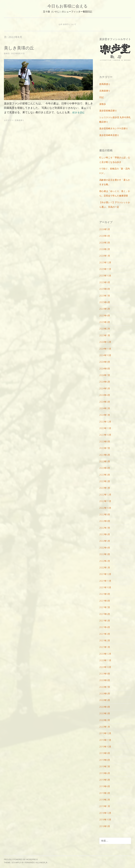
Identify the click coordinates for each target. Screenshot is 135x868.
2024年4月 (105, 395)
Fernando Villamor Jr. (36, 863)
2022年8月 (105, 521)
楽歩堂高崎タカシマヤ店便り (114, 128)
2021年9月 (105, 594)
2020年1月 (105, 727)
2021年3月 (105, 634)
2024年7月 (105, 375)
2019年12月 (105, 733)
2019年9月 (105, 753)
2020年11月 (105, 660)
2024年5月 (105, 388)
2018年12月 (105, 813)
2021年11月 (105, 581)
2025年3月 (105, 322)
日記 (102, 97)
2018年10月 (105, 819)
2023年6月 (105, 455)
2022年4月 (105, 548)
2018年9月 (105, 826)
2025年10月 (105, 276)
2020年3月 (105, 713)
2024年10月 (105, 355)
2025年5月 (105, 309)
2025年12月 (105, 262)
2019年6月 (105, 773)
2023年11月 (105, 428)
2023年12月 (105, 422)
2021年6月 (105, 614)
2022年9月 (105, 514)
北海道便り (19, 120)
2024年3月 (105, 402)
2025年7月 (105, 296)
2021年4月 (105, 627)
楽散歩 (103, 104)
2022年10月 (105, 508)
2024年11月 (105, 349)
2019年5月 (105, 780)
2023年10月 (105, 435)
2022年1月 (105, 567)
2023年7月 (105, 448)
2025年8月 (105, 289)
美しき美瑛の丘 (21, 48)
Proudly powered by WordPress (21, 859)
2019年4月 (105, 786)
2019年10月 (105, 747)
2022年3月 (105, 554)
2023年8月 (105, 441)
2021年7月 (105, 607)
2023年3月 (105, 475)
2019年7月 (105, 766)
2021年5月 (105, 621)
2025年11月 (105, 269)
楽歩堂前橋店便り (108, 111)
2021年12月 (105, 574)
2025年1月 (105, 335)
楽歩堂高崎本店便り (109, 135)
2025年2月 (105, 329)
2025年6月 (105, 302)
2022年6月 (105, 534)
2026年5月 (105, 229)
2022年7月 (105, 528)
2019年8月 (105, 760)
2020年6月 (105, 693)
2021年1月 (105, 647)
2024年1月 (105, 415)
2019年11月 (105, 740)
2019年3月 (105, 793)
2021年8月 (105, 601)
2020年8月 (105, 680)
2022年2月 (105, 561)
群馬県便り (105, 84)
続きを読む (79, 112)
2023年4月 (105, 468)
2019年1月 (105, 806)
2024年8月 (105, 369)
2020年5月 (105, 700)
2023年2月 (105, 481)
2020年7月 (105, 687)
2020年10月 (105, 667)
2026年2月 (105, 249)
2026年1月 (105, 256)
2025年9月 (105, 282)
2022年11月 (105, 501)
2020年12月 (105, 654)
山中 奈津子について (67, 24)
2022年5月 (105, 541)
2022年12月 (105, 495)
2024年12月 (105, 342)
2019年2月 (105, 800)
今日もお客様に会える (67, 6)
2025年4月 (105, 315)
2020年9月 (105, 674)
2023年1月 (105, 488)
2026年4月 (105, 236)
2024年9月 (105, 362)
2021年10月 (105, 587)
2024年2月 (105, 408)
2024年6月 (105, 382)
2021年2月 (105, 640)
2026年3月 (105, 243)
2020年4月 (105, 707)
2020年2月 (105, 720)
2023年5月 (105, 461)
